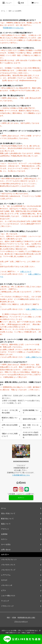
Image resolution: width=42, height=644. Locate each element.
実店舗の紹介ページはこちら (13, 28)
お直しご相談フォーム (34, 309)
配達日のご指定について (10, 419)
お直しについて (26, 271)
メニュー (7, 3)
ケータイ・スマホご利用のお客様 (10, 411)
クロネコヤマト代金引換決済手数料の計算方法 (31, 435)
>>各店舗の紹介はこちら (21, 475)
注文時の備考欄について (31, 411)
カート (35, 3)
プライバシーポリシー (21, 622)
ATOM (14, 618)
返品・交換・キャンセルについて (31, 426)
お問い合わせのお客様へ (10, 426)
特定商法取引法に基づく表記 (26, 618)
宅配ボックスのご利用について (10, 435)
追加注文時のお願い (30, 419)
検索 (21, 3)
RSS (8, 618)
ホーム (3, 11)
